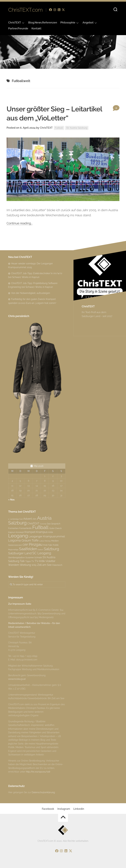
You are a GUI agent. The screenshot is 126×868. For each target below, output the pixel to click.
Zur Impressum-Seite (20, 604)
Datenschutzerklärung (43, 792)
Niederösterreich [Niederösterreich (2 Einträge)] (15, 545)
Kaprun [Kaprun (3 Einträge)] (12, 532)
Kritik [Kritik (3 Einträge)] (51, 532)
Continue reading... (20, 223)
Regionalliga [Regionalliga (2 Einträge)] (13, 550)
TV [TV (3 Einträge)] (33, 561)
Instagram (64, 809)
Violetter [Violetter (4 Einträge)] (50, 561)
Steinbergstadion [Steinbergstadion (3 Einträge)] (16, 557)
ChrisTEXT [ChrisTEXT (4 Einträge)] (33, 524)
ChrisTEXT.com (25, 10)
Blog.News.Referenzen (43, 23)
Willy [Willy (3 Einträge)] (34, 565)
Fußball (59, 128)
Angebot (88, 23)
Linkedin (79, 809)
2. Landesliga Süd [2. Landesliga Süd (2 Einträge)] (15, 519)
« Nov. (12, 500)
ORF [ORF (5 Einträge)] (25, 545)
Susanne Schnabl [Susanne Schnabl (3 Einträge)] (34, 557)
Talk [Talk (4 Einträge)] (22, 561)
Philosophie (68, 23)
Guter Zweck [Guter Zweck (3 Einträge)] (55, 528)
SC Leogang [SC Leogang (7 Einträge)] (42, 553)
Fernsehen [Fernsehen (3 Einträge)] (13, 528)
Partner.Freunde (18, 28)
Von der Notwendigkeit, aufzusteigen (31, 293)
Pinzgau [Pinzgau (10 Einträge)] (36, 544)
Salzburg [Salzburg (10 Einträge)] (51, 549)
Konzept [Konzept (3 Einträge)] (20, 532)
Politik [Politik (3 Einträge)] (56, 545)
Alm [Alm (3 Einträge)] (34, 519)
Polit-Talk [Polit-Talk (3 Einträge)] (48, 545)
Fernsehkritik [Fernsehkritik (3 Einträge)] (25, 528)
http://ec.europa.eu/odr (38, 772)
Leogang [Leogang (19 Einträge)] (18, 536)
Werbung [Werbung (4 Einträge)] (25, 565)
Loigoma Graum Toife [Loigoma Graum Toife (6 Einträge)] (23, 540)
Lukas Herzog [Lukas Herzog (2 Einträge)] (45, 541)
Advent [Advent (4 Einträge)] (28, 519)
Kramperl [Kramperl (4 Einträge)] (30, 532)
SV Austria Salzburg (77, 128)
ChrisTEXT (15, 23)
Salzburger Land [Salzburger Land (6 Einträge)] (20, 553)
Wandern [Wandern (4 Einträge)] (14, 565)
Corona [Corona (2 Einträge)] (43, 524)
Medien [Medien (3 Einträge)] (55, 541)
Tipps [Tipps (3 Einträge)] (28, 561)
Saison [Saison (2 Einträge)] (40, 550)
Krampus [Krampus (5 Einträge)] (42, 532)
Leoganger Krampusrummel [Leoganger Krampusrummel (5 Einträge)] (47, 536)
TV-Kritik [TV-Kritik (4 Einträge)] (40, 561)
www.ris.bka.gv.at (17, 679)
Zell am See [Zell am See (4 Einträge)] (44, 565)
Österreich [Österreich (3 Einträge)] (57, 565)
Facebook (48, 809)
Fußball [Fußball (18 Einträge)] (40, 527)
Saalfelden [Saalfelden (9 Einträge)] (28, 549)
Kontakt (36, 28)
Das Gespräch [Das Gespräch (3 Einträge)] (54, 524)
